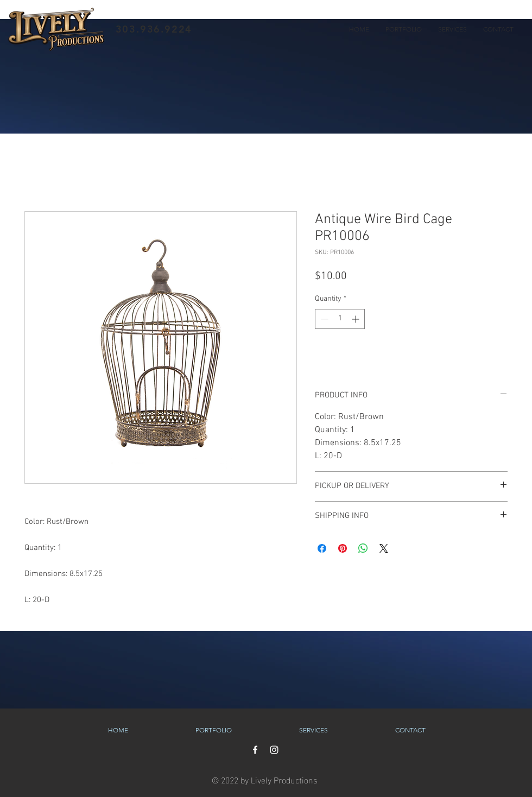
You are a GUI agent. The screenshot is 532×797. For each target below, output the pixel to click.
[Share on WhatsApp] (363, 548)
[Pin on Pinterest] (343, 548)
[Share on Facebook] (322, 548)
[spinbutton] (340, 319)
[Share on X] (384, 548)
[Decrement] (323, 319)
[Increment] (356, 319)
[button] (404, 29)
